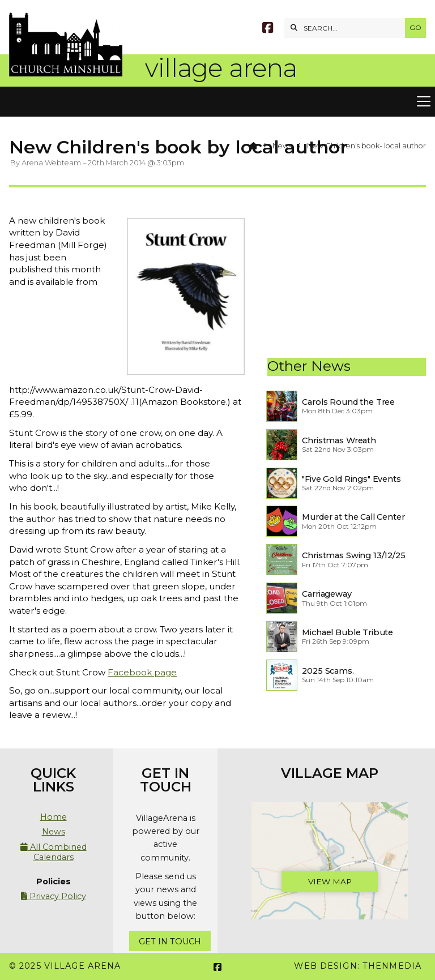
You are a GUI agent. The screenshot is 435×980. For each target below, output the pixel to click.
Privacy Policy (54, 896)
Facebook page (142, 672)
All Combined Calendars (54, 852)
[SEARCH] (347, 28)
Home (54, 817)
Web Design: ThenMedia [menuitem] (358, 966)
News (282, 146)
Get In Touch (170, 942)
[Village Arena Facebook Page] (268, 29)
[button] (217, 102)
